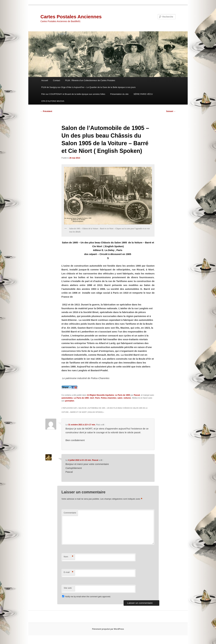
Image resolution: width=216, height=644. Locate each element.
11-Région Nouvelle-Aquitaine (100, 395)
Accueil (45, 80)
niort (92, 398)
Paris (97, 398)
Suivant (171, 111)
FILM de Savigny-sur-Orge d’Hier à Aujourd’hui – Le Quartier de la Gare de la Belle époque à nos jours (88, 87)
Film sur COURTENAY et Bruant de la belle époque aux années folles (73, 94)
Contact (57, 80)
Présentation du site (119, 94)
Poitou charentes (109, 398)
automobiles (67, 398)
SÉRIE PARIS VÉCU (143, 94)
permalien (70, 401)
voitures (127, 398)
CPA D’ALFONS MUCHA (53, 101)
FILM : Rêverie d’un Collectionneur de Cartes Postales (90, 80)
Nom (68, 557)
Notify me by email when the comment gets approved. (86, 597)
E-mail (68, 572)
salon (120, 398)
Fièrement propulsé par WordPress (108, 629)
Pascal (137, 395)
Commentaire (70, 513)
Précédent (46, 111)
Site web (68, 588)
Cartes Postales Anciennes (71, 17)
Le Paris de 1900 (122, 395)
